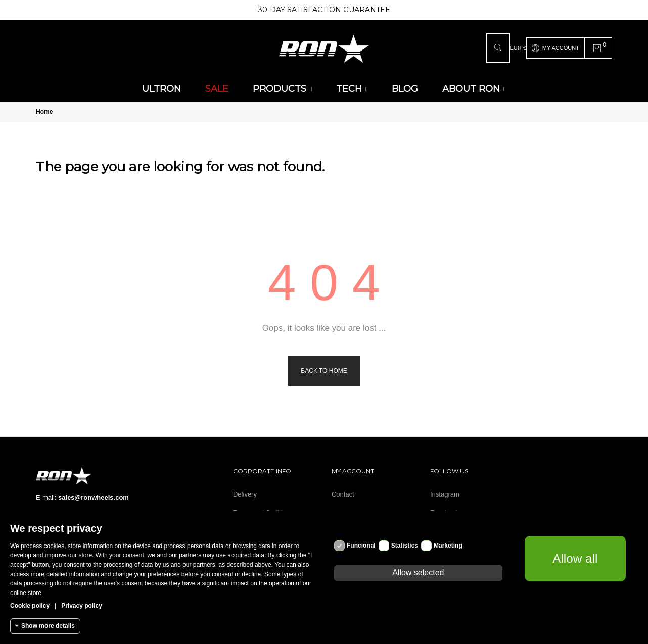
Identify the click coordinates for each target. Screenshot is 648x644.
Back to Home (324, 371)
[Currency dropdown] (518, 48)
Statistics (405, 546)
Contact (343, 494)
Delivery (245, 494)
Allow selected (418, 573)
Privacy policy (82, 606)
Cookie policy (30, 606)
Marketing (448, 546)
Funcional (361, 546)
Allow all (575, 558)
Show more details (48, 626)
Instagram (445, 494)
